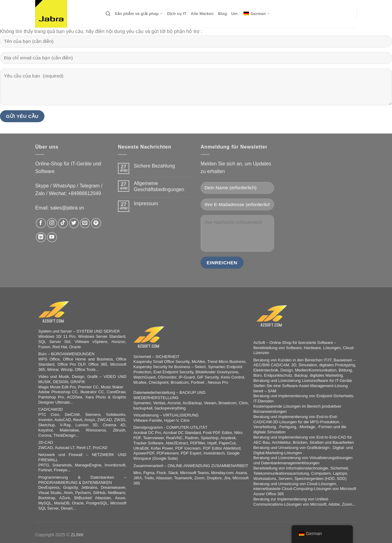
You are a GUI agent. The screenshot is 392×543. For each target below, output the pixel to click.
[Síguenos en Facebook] (41, 223)
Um (234, 14)
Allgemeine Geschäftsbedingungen (159, 186)
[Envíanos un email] (85, 223)
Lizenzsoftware (315, 381)
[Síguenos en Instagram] (52, 223)
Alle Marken (202, 14)
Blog (222, 14)
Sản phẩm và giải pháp (139, 14)
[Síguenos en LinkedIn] (41, 237)
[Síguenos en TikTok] (63, 223)
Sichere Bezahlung (154, 166)
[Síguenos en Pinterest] (96, 223)
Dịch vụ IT (177, 14)
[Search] (108, 14)
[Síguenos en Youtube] (52, 237)
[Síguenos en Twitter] (74, 223)
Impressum (146, 204)
